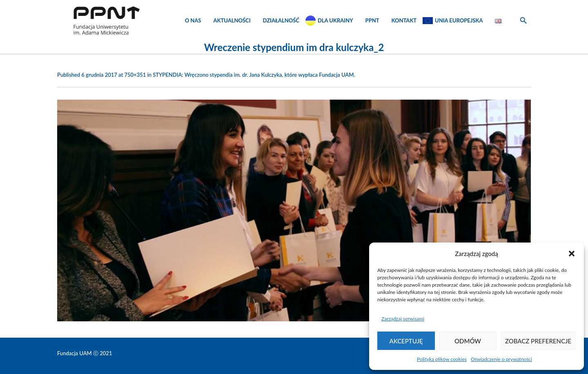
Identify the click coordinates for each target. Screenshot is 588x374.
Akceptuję (406, 341)
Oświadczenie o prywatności (501, 359)
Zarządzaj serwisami (403, 319)
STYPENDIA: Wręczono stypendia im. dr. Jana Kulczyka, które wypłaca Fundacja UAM (253, 75)
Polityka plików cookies (442, 359)
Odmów (468, 341)
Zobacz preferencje (538, 341)
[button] (572, 254)
